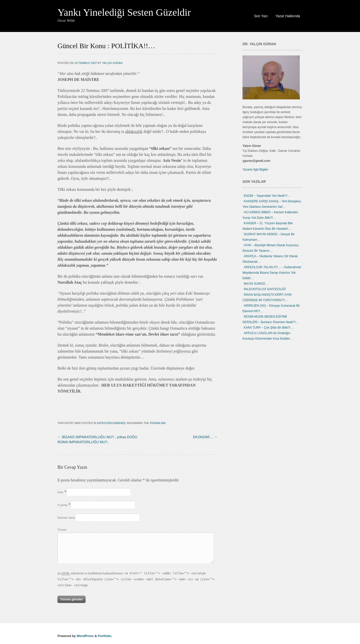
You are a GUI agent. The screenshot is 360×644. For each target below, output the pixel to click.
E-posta (62, 505)
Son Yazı (261, 16)
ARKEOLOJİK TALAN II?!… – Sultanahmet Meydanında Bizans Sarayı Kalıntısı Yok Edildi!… (272, 273)
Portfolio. (105, 636)
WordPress (85, 636)
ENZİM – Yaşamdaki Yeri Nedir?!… (267, 196)
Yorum (62, 530)
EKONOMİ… (205, 437)
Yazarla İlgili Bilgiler (255, 170)
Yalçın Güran (112, 63)
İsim (60, 492)
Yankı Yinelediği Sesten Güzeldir (124, 12)
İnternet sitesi (66, 518)
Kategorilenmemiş (111, 423)
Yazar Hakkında (288, 16)
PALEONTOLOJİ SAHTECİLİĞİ (265, 289)
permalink (158, 423)
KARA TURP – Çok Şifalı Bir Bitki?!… (268, 328)
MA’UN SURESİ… (256, 284)
